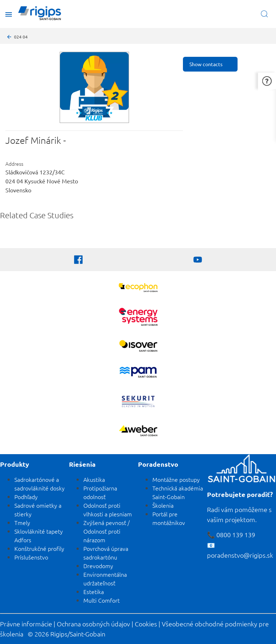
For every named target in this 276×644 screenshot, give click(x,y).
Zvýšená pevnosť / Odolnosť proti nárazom (107, 531)
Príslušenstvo (31, 557)
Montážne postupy (176, 479)
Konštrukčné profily (39, 548)
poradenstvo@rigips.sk (240, 555)
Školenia (163, 505)
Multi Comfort (102, 600)
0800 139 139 (236, 535)
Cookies (146, 624)
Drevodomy (98, 566)
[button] (267, 81)
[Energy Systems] (138, 318)
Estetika (94, 592)
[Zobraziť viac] (138, 347)
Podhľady (26, 497)
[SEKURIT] (138, 402)
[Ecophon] (138, 289)
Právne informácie (26, 624)
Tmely (22, 522)
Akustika (94, 479)
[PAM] (138, 373)
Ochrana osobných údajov (93, 624)
